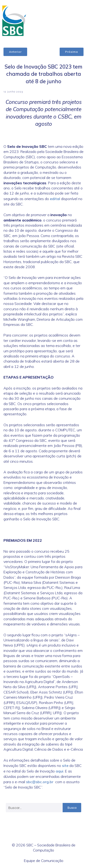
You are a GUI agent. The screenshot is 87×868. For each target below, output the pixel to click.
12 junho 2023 (13, 92)
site (65, 766)
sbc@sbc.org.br (40, 782)
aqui (60, 771)
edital (55, 199)
